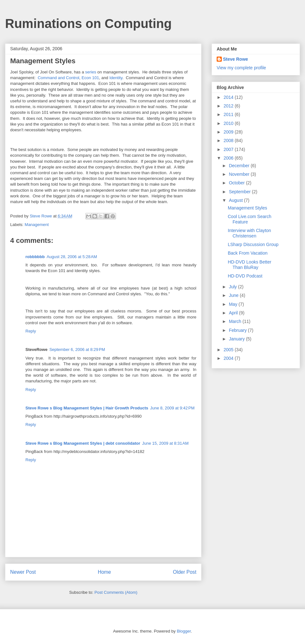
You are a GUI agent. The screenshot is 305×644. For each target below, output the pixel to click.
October (237, 183)
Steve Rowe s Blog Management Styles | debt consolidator (83, 443)
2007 (229, 149)
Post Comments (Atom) (116, 592)
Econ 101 (90, 78)
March (236, 321)
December (240, 166)
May (234, 304)
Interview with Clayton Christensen (249, 233)
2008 (229, 140)
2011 (229, 114)
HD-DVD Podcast (245, 276)
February (238, 330)
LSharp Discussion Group (253, 244)
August (236, 200)
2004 (229, 358)
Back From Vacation (248, 253)
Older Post (185, 572)
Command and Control (59, 78)
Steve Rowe (236, 59)
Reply (31, 331)
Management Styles (247, 208)
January (237, 339)
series (91, 72)
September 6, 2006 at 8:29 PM (77, 349)
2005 (229, 350)
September (240, 192)
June (234, 295)
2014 (229, 97)
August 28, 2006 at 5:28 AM (72, 257)
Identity (116, 78)
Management (37, 225)
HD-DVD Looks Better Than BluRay (250, 265)
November (240, 174)
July (233, 287)
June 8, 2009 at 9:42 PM (173, 408)
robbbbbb (35, 257)
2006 (229, 158)
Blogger (184, 631)
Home (105, 572)
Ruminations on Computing (88, 24)
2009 (229, 132)
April (234, 313)
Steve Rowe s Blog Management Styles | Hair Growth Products (87, 408)
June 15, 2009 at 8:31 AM (165, 443)
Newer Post (23, 572)
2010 (229, 123)
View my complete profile (241, 68)
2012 (229, 106)
